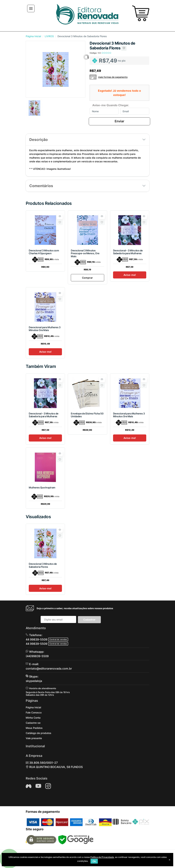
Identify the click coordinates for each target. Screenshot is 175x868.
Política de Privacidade (102, 857)
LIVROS (49, 36)
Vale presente (34, 738)
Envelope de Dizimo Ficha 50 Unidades (87, 415)
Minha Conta (33, 718)
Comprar (87, 278)
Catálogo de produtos (39, 733)
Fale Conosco (34, 712)
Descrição (39, 140)
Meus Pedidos (34, 728)
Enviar (119, 121)
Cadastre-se (33, 723)
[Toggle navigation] (31, 8)
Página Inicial (33, 36)
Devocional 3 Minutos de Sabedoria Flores (43, 565)
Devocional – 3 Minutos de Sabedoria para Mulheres (128, 252)
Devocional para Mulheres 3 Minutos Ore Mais (45, 329)
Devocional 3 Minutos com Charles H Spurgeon (44, 252)
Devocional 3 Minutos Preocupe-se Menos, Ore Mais (85, 253)
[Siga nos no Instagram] (48, 786)
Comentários (41, 186)
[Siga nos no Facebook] (29, 786)
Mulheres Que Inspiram (42, 487)
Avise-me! (130, 275)
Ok (94, 861)
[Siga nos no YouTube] (38, 786)
